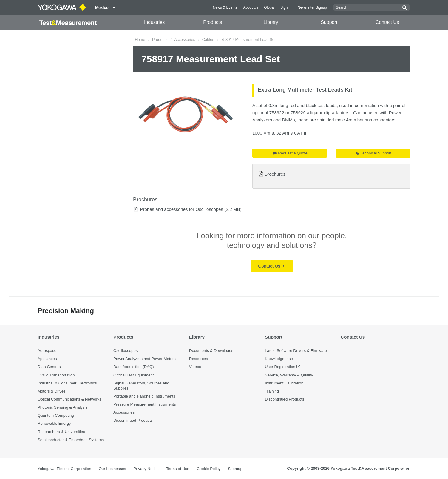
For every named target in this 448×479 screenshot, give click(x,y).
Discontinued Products (133, 420)
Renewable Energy (54, 423)
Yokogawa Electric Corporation (64, 469)
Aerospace (47, 351)
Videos (195, 367)
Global (269, 7)
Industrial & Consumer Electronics (67, 383)
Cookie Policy (208, 469)
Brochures (275, 174)
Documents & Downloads (211, 351)
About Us (251, 7)
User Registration (280, 367)
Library (271, 22)
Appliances (47, 359)
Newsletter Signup (312, 7)
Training (272, 391)
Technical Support (374, 153)
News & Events (225, 7)
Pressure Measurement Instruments (145, 404)
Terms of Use (178, 469)
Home (140, 40)
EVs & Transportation (56, 375)
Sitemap (235, 469)
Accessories (185, 40)
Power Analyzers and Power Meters (145, 359)
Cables (208, 40)
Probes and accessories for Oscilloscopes (181, 209)
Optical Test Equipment (133, 375)
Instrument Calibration (284, 383)
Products (213, 22)
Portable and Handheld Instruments (144, 396)
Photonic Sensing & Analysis (62, 407)
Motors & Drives (52, 391)
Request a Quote (290, 153)
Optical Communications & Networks (69, 399)
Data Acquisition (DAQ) (134, 367)
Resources (198, 359)
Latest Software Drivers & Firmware (296, 351)
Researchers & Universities (61, 432)
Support (329, 22)
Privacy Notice (146, 469)
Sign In (286, 7)
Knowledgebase (279, 359)
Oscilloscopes (125, 351)
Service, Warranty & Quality (289, 375)
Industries (154, 22)
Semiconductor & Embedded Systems (71, 440)
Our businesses (112, 469)
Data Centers (49, 367)
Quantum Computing (56, 415)
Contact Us (387, 22)
